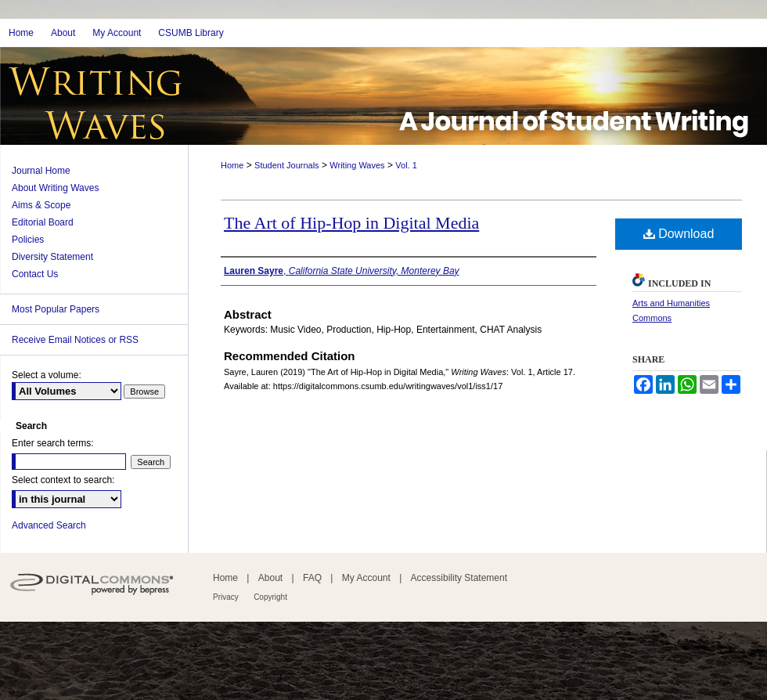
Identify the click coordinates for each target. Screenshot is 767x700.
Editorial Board (43, 222)
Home (232, 165)
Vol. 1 (406, 165)
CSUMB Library (191, 33)
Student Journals (287, 165)
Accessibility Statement (459, 578)
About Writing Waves (55, 188)
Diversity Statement (52, 257)
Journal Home (41, 171)
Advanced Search (49, 525)
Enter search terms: (53, 443)
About (270, 578)
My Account (366, 578)
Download (679, 234)
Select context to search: (63, 480)
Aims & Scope (41, 205)
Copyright (270, 597)
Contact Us (35, 274)
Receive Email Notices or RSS (75, 340)
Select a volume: (47, 375)
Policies (28, 240)
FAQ (312, 578)
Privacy (226, 597)
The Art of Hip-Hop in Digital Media (351, 223)
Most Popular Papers (56, 309)
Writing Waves (357, 165)
